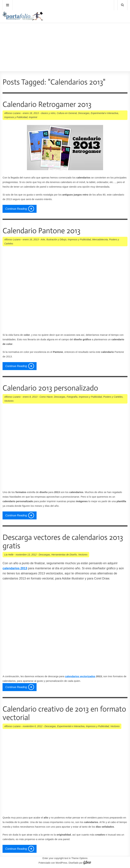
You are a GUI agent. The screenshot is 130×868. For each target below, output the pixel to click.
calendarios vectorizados (80, 676)
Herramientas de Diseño (64, 555)
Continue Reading (16, 209)
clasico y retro (48, 113)
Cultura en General (67, 113)
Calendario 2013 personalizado (50, 388)
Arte (43, 239)
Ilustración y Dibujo (56, 239)
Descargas (84, 113)
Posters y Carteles (113, 397)
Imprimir (33, 117)
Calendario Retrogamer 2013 (47, 104)
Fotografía (72, 397)
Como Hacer (46, 397)
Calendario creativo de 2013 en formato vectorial (64, 713)
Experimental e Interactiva (104, 113)
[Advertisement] (65, 37)
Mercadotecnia (100, 239)
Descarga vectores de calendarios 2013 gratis (63, 542)
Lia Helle (9, 555)
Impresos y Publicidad (16, 117)
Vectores (9, 401)
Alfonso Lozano (12, 113)
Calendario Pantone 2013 (41, 231)
